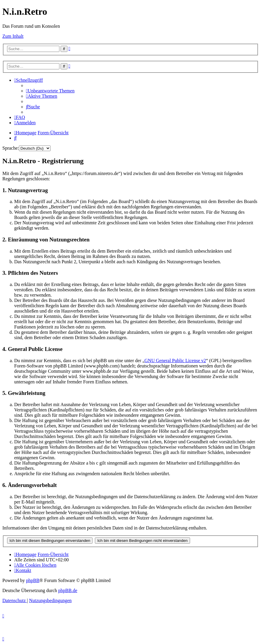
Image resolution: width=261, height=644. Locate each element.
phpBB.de (68, 590)
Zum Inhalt (13, 36)
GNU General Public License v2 (175, 361)
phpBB (33, 580)
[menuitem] (50, 91)
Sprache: (11, 148)
